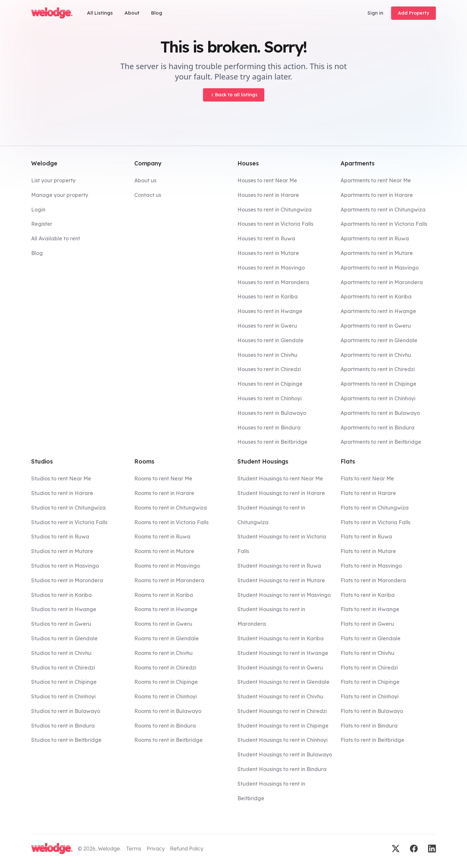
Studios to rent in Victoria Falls (69, 522)
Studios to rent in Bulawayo (66, 711)
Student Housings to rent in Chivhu (280, 696)
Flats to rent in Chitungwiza (375, 508)
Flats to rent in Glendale (371, 638)
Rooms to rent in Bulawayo (168, 711)
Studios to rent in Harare (62, 493)
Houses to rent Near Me (267, 180)
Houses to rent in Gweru (267, 326)
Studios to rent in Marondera (67, 580)
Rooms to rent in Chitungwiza (171, 508)
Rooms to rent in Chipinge (166, 682)
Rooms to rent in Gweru (163, 624)
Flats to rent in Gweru (367, 624)
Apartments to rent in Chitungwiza (383, 210)
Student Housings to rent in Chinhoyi (282, 740)
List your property (53, 180)
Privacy (156, 849)
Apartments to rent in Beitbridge (381, 442)
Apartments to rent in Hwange (378, 311)
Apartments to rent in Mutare (377, 253)
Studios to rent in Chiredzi (63, 668)
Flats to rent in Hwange (370, 609)
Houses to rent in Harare (268, 195)
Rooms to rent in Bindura (165, 726)
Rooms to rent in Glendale (167, 638)
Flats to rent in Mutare (368, 551)
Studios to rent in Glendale (64, 638)
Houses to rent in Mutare (268, 253)
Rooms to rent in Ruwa (162, 536)
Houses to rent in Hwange (270, 311)
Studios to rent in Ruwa (60, 536)
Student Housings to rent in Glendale (283, 682)
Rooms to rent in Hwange (166, 609)
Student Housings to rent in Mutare (281, 580)
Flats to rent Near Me (367, 478)
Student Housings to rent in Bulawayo (285, 754)
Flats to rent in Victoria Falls (375, 522)
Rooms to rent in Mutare (164, 551)
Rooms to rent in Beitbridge (168, 740)
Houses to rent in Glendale (270, 340)
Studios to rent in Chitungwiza (68, 508)
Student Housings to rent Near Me (280, 478)
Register (42, 224)
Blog (157, 13)
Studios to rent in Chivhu (61, 653)
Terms (134, 849)
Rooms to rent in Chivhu (163, 653)
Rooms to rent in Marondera (169, 580)
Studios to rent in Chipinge (64, 682)
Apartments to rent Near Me (376, 180)
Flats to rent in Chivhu (367, 653)
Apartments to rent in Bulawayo (380, 413)
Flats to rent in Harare (368, 493)
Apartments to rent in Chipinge (378, 384)
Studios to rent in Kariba (61, 595)
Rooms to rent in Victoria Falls (171, 522)
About (132, 13)
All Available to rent (56, 238)
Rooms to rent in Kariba (164, 595)
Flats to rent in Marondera (373, 580)
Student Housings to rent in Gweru (280, 668)
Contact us (148, 195)
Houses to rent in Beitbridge (272, 442)
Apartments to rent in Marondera (382, 282)
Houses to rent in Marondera (273, 282)
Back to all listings (234, 95)
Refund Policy (187, 849)
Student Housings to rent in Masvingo (284, 595)
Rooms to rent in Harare (164, 493)
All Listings (100, 13)
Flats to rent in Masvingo (371, 566)
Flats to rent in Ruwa (366, 536)
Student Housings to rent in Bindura (282, 769)
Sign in (375, 13)
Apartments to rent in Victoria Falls (384, 224)
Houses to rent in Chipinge (270, 384)
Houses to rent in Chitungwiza (275, 210)
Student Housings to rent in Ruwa (279, 566)
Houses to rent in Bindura (269, 428)
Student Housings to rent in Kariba (281, 638)
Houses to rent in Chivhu (267, 355)
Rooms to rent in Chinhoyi (166, 696)
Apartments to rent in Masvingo (380, 268)
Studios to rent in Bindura (63, 726)
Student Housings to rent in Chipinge (283, 726)
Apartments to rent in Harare (377, 195)
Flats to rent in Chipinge (370, 682)
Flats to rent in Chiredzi (369, 668)
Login (38, 210)
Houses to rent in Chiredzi (269, 369)
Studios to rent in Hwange (64, 609)
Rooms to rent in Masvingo (167, 566)
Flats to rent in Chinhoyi (370, 696)
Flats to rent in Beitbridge (372, 740)
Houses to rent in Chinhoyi (269, 398)
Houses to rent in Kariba (268, 296)
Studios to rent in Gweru (61, 624)
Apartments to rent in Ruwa (375, 238)
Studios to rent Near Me (61, 478)
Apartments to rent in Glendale (379, 340)
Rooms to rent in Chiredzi (165, 668)
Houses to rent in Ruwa (266, 238)
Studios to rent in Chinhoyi (63, 696)
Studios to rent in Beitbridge (66, 740)
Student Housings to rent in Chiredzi (282, 711)
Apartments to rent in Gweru (376, 326)
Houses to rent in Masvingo (271, 268)
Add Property (413, 13)
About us (145, 180)
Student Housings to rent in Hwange (283, 653)
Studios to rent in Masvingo (65, 566)
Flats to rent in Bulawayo (372, 711)
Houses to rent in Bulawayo (272, 413)
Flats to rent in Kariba (368, 595)
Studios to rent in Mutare (62, 551)
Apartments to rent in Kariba (376, 296)
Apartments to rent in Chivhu (376, 355)
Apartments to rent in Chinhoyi (378, 398)
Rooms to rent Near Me (163, 478)
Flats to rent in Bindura (369, 726)
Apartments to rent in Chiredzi (378, 369)
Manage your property (60, 195)
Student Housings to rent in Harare (281, 493)
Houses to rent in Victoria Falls (275, 224)
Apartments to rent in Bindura (377, 428)
